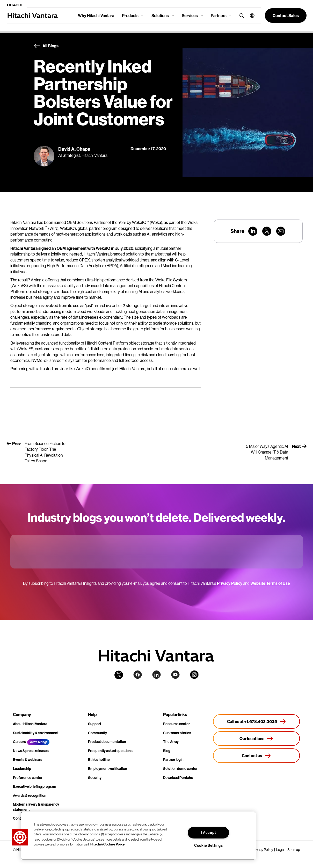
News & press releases (31, 751)
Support (95, 724)
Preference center (28, 778)
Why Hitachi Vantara (96, 16)
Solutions (160, 16)
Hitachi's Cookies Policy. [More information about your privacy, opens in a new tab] (108, 844)
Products (130, 16)
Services (190, 16)
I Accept (209, 833)
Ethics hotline (99, 760)
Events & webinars (28, 760)
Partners (219, 16)
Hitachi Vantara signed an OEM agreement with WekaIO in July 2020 (72, 248)
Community (97, 733)
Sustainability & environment (36, 733)
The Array (171, 742)
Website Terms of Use (270, 583)
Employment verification (108, 769)
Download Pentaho (178, 778)
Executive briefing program (35, 786)
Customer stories (177, 733)
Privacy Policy (230, 583)
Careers (19, 742)
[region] (138, 836)
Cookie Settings (209, 845)
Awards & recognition (30, 796)
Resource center (176, 724)
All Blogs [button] (46, 46)
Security (95, 778)
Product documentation (107, 742)
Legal (280, 850)
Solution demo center (180, 769)
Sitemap (294, 850)
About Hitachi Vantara (30, 724)
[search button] (241, 15)
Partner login (173, 760)
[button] (250, 16)
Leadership (22, 769)
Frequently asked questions (110, 751)
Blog (167, 751)
